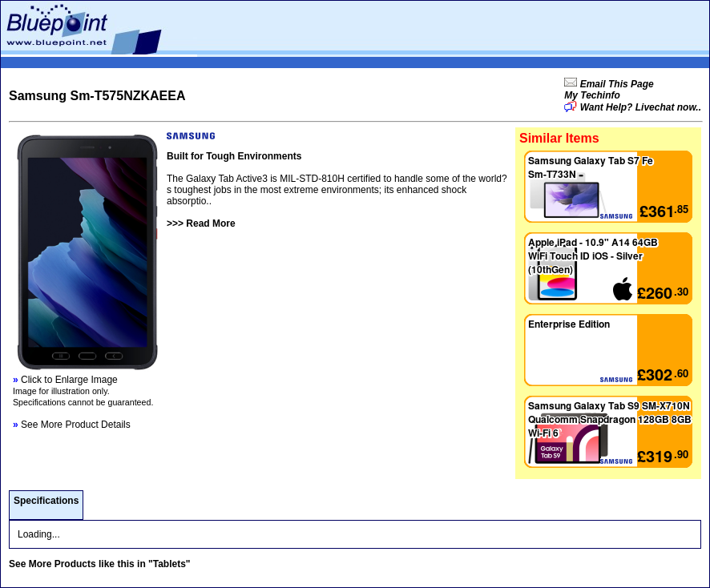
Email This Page (615, 84)
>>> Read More (201, 224)
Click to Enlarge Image (65, 380)
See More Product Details (72, 425)
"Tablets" (169, 564)
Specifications (46, 501)
